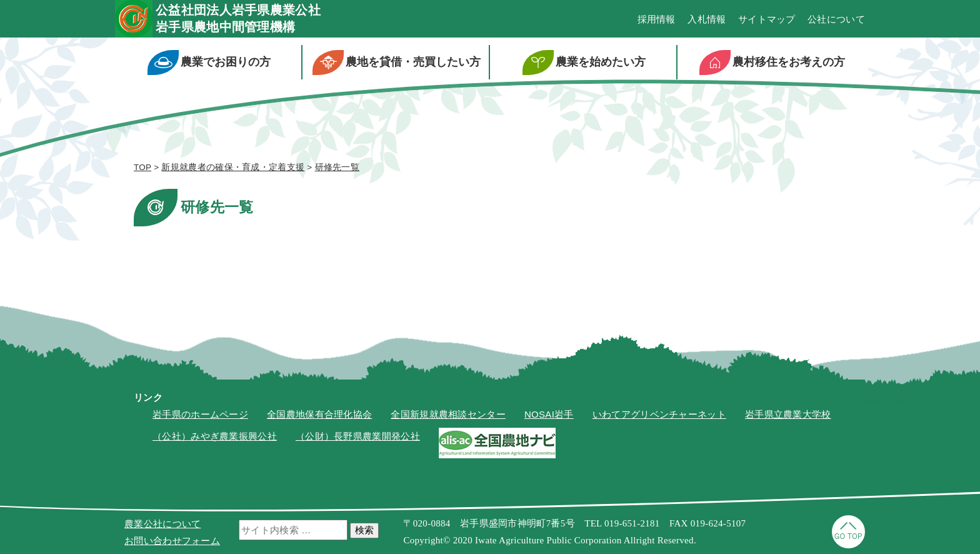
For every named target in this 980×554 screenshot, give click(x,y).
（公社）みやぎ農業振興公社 (215, 436)
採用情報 (657, 19)
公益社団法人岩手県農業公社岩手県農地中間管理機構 (238, 18)
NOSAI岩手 (549, 414)
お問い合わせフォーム (172, 541)
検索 (364, 530)
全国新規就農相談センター (448, 414)
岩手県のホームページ (200, 414)
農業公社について (162, 524)
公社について (836, 19)
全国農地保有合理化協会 (319, 414)
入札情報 (707, 19)
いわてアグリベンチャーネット (659, 414)
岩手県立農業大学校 (788, 414)
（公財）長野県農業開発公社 (358, 436)
